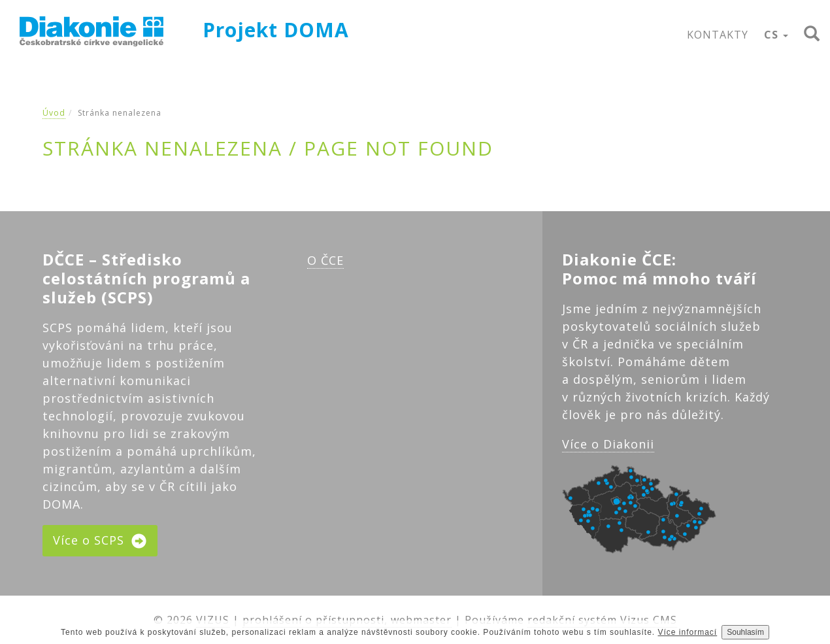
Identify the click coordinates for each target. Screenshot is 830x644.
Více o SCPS (100, 541)
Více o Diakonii (608, 444)
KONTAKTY (718, 35)
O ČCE (325, 260)
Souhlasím (745, 632)
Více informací (688, 632)
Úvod (54, 113)
